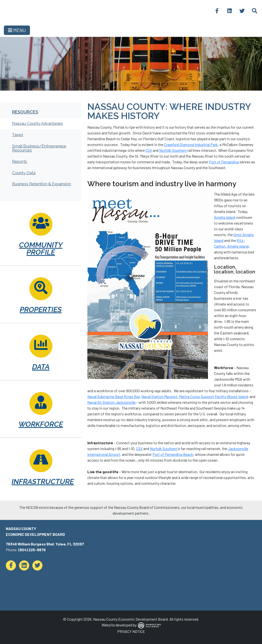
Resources (25, 112)
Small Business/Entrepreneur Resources (39, 148)
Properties (41, 309)
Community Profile (41, 249)
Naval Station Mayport (159, 396)
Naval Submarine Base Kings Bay (114, 396)
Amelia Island (225, 217)
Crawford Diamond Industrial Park (191, 144)
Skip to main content (0, 4)
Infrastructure (41, 481)
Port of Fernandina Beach (173, 454)
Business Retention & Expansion (41, 184)
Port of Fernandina (224, 162)
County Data (24, 173)
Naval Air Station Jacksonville (111, 402)
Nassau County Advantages (38, 123)
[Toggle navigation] (17, 30)
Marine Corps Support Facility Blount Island (213, 396)
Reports (20, 161)
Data (41, 367)
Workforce (41, 424)
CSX (149, 150)
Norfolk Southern (173, 150)
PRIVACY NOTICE (131, 631)
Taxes (18, 135)
